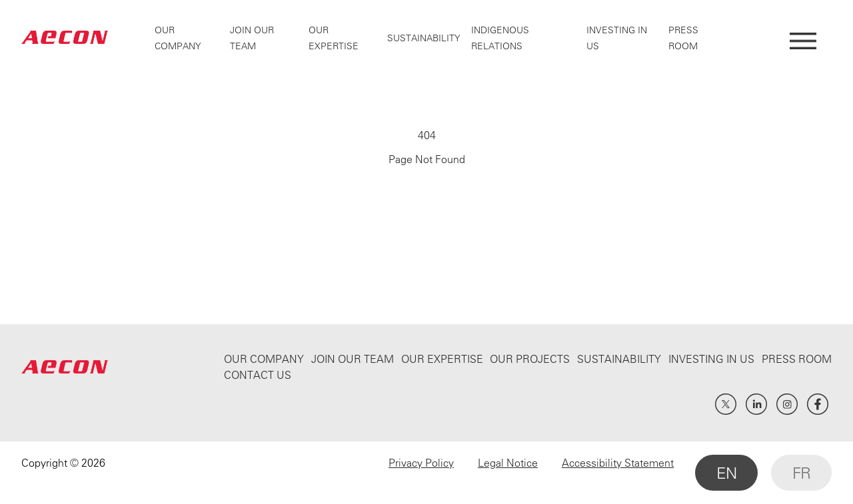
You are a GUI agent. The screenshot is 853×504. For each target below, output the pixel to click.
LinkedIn (756, 404)
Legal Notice (508, 463)
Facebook (818, 404)
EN (726, 473)
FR (801, 473)
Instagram (787, 404)
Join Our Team (353, 359)
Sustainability (424, 38)
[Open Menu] (803, 38)
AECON (65, 38)
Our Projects (530, 359)
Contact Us (258, 375)
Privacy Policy (421, 463)
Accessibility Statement (618, 463)
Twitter (726, 404)
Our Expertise (442, 359)
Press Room (797, 359)
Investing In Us (711, 359)
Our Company (264, 359)
